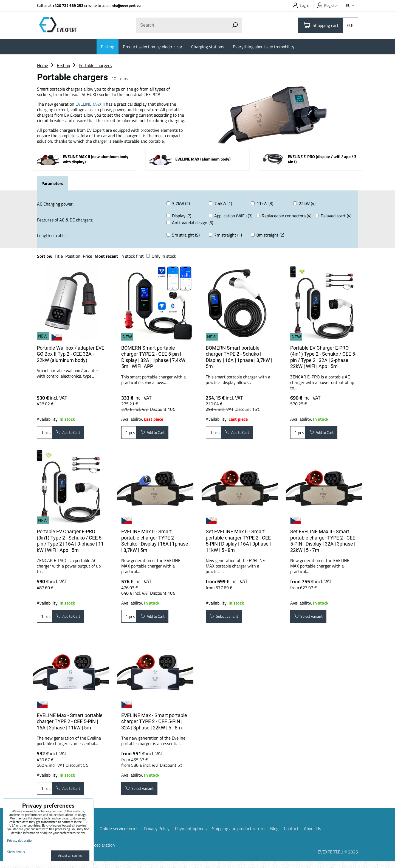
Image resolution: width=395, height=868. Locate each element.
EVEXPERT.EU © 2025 (338, 858)
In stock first (132, 256)
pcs (44, 434)
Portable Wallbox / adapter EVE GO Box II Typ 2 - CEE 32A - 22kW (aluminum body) (70, 354)
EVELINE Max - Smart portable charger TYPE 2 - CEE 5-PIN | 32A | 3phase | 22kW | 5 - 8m (154, 726)
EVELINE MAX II (90, 104)
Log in (301, 5)
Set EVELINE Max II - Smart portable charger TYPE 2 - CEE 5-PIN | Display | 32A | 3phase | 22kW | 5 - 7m (323, 543)
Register (328, 5)
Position (73, 256)
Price (88, 256)
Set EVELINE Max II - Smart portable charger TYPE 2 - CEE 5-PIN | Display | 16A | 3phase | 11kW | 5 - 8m (238, 543)
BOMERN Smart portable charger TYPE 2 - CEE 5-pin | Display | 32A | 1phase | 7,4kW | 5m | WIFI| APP (154, 357)
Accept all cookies (70, 856)
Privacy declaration (97, 852)
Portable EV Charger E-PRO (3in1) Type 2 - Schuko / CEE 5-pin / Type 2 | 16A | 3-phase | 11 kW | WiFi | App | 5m (70, 543)
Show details (16, 852)
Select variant (227, 620)
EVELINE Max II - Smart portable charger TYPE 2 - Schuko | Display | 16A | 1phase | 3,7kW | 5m (155, 543)
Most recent (106, 256)
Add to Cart (71, 434)
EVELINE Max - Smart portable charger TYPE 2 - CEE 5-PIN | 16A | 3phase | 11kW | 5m (70, 726)
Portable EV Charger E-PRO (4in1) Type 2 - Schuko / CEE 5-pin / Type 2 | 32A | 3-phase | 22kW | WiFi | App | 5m (323, 357)
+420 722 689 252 (68, 5)
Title (59, 256)
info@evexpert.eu (126, 5)
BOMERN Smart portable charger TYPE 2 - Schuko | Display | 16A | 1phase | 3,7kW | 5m (239, 357)
